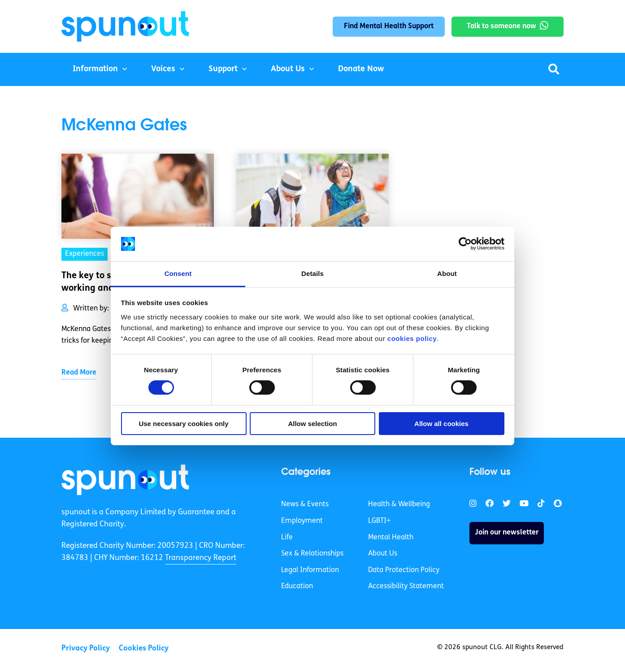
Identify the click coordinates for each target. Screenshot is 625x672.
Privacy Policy (86, 648)
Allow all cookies (441, 424)
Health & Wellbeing (399, 504)
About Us (288, 69)
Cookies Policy (144, 648)
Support (223, 69)
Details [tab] (312, 274)
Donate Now (361, 69)
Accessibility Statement (406, 586)
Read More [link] (79, 373)
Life (287, 538)
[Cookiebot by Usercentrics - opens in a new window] (465, 244)
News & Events (305, 504)
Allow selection (312, 424)
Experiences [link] (85, 254)
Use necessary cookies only (183, 424)
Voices (163, 69)
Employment (302, 521)
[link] (125, 480)
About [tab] (447, 274)
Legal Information (310, 570)
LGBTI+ (379, 521)
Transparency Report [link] (201, 558)
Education (297, 586)
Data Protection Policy (404, 570)
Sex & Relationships (312, 554)
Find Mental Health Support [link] (389, 26)
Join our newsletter (507, 533)
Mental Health (391, 538)
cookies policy (412, 338)
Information (95, 69)
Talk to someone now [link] (501, 26)
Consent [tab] (178, 274)
